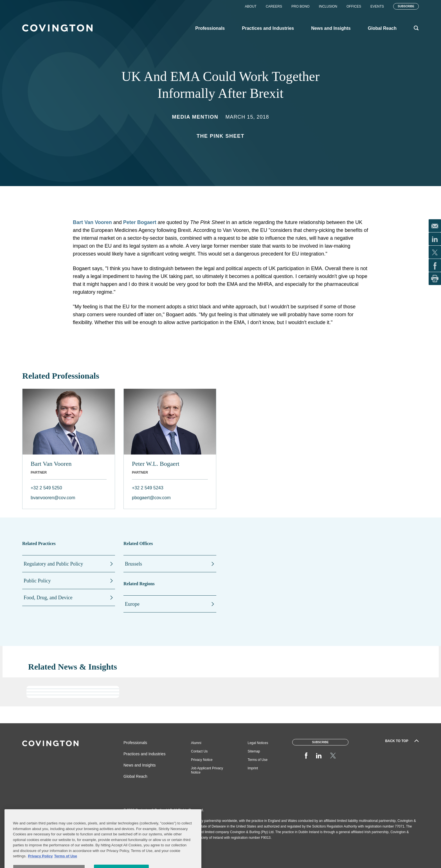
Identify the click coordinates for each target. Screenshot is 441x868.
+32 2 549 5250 (46, 488)
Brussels (133, 564)
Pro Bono (301, 6)
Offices (354, 6)
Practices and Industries (144, 754)
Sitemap (254, 751)
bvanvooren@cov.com (53, 498)
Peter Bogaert (140, 222)
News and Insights (139, 765)
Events (377, 6)
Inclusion (328, 6)
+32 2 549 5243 (148, 488)
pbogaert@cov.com (151, 498)
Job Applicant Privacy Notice (207, 770)
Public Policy (37, 581)
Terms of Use (258, 760)
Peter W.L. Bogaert (156, 464)
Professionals (135, 743)
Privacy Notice (202, 760)
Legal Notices (258, 743)
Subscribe (406, 6)
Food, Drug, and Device (48, 598)
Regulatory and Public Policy (53, 564)
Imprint (253, 768)
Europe (132, 604)
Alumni (196, 743)
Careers (274, 6)
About (251, 6)
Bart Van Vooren (92, 222)
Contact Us (199, 751)
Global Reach (135, 776)
